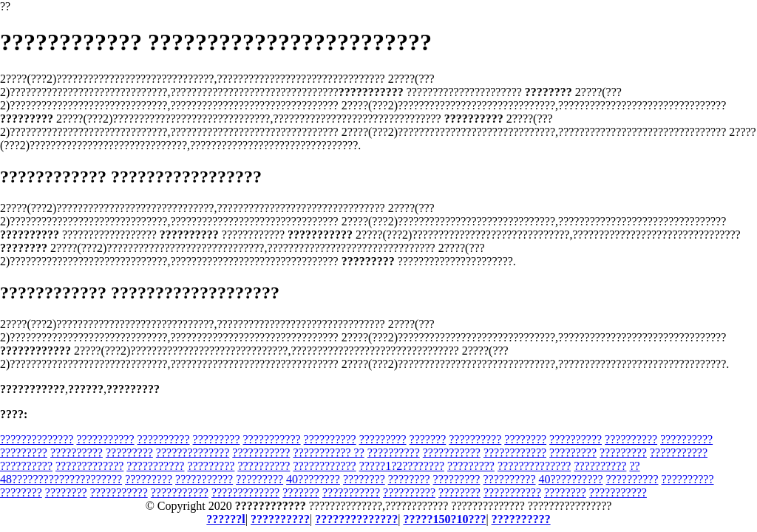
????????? (217, 439)
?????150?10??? (444, 519)
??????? (428, 439)
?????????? (164, 439)
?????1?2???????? (402, 466)
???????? (525, 439)
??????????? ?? (328, 453)
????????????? (89, 466)
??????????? (105, 439)
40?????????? (570, 479)
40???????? (313, 479)
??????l (225, 519)
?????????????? (37, 439)
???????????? (515, 453)
